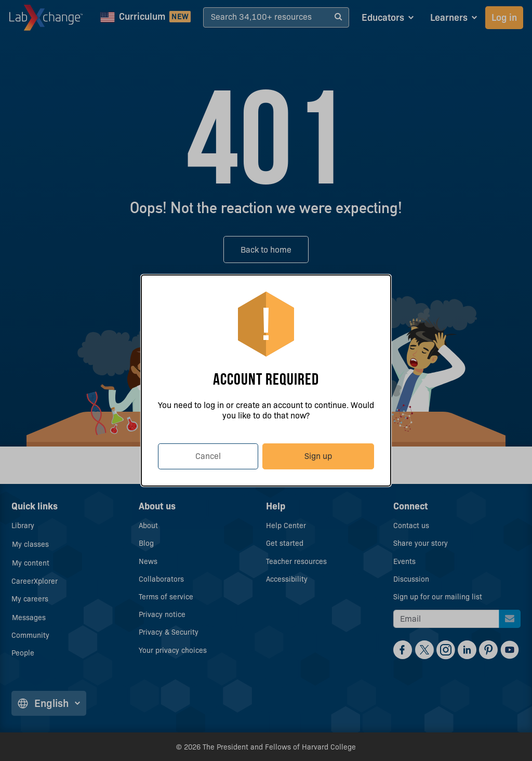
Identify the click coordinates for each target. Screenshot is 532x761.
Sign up (318, 456)
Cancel (208, 456)
